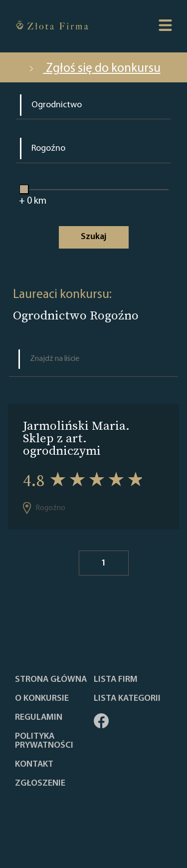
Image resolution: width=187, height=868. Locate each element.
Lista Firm (116, 680)
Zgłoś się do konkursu (94, 69)
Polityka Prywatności (44, 741)
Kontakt (34, 765)
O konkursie (42, 699)
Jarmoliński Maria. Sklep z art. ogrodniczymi (76, 438)
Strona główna (51, 680)
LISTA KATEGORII (127, 699)
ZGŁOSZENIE (40, 784)
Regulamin (39, 718)
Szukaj (93, 237)
